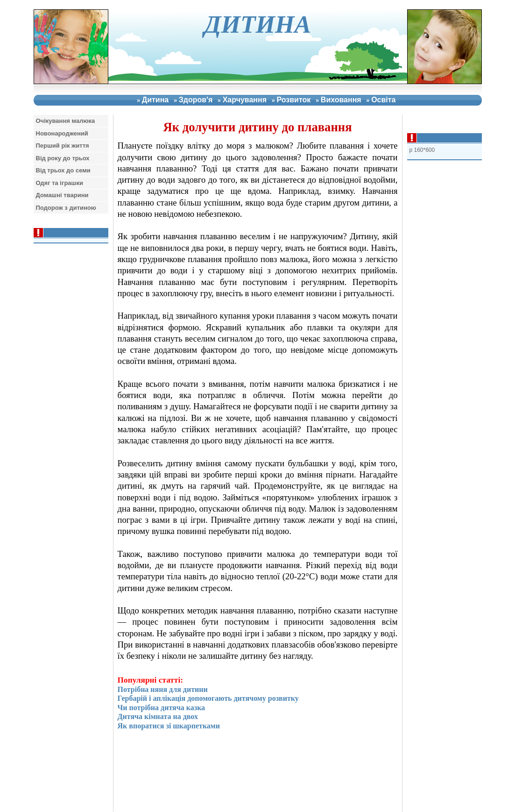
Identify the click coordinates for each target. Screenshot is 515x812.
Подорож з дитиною (66, 208)
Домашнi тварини (62, 195)
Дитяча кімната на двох (158, 716)
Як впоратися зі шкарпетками (169, 726)
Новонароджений (62, 133)
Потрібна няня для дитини (163, 689)
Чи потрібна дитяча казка (162, 708)
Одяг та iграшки (60, 183)
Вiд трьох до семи (63, 170)
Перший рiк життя (63, 146)
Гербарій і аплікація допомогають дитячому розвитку (208, 698)
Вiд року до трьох (63, 158)
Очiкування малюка (66, 121)
